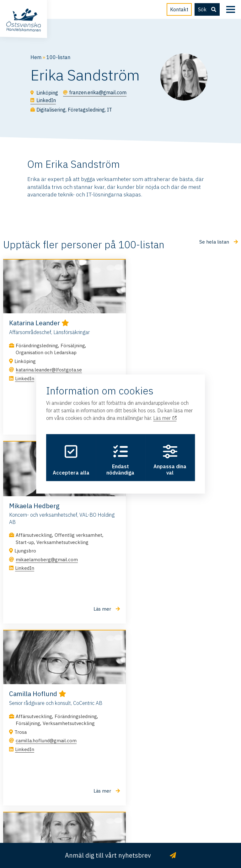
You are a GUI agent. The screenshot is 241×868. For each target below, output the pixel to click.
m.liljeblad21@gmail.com (164, 574)
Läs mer (165, 417)
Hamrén (120, 825)
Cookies (162, 818)
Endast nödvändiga (120, 460)
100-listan (58, 57)
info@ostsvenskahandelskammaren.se (121, 760)
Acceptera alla (70, 460)
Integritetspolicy (131, 818)
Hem (36, 57)
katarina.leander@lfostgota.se (49, 371)
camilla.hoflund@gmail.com (46, 560)
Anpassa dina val (171, 460)
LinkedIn (25, 379)
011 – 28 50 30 (121, 780)
